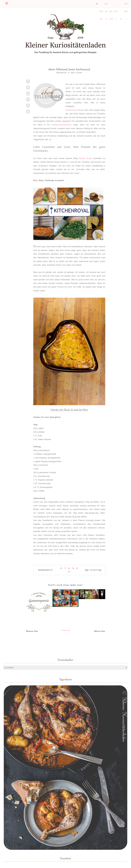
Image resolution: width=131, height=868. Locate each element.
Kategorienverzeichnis (61, 125)
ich (68, 162)
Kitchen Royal (85, 158)
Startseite (66, 630)
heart (116, 13)
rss (121, 19)
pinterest (111, 13)
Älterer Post (100, 631)
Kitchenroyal (71, 110)
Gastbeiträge (96, 570)
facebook (101, 13)
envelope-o (126, 5)
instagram (106, 5)
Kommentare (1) (45, 570)
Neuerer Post (32, 631)
